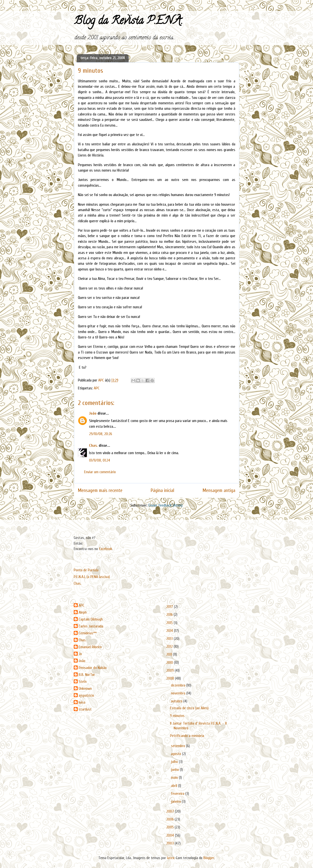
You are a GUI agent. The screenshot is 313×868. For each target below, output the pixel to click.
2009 (170, 670)
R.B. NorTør (87, 675)
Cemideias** (88, 633)
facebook (106, 549)
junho (175, 770)
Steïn (83, 682)
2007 (171, 811)
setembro (179, 746)
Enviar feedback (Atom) (166, 505)
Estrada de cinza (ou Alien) (189, 708)
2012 (170, 646)
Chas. (93, 445)
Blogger (209, 858)
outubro (177, 701)
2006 (170, 819)
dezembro (179, 685)
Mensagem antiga (219, 490)
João (93, 413)
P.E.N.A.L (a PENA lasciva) (92, 577)
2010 (170, 663)
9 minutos (177, 716)
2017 (170, 607)
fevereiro (178, 794)
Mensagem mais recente (100, 490)
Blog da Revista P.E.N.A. (128, 22)
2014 (170, 631)
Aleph (83, 612)
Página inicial (162, 490)
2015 (170, 623)
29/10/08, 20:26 (101, 434)
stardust (85, 709)
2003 (170, 843)
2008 (171, 678)
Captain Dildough (91, 619)
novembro (179, 693)
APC (97, 388)
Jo (80, 654)
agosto (177, 754)
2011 (170, 654)
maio (175, 778)
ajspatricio (86, 695)
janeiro (176, 801)
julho (175, 762)
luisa (82, 702)
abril (175, 786)
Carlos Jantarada (91, 626)
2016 (170, 615)
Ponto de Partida (86, 570)
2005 (170, 827)
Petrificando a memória (187, 736)
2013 (170, 639)
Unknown (85, 689)
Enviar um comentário (100, 472)
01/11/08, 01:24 (100, 460)
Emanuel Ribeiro (90, 647)
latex (171, 858)
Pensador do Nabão (93, 668)
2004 (171, 835)
